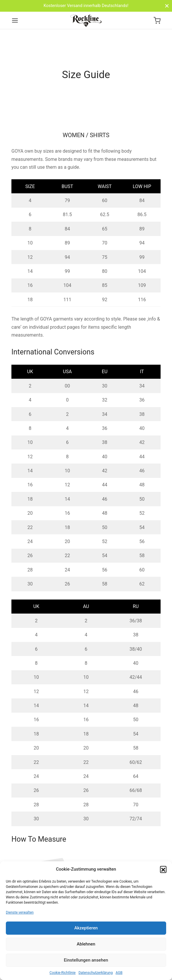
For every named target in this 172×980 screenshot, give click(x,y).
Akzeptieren (86, 928)
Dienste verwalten (20, 912)
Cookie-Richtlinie (62, 973)
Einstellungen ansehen (86, 960)
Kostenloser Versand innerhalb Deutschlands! (86, 6)
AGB (119, 973)
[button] (163, 869)
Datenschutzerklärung (96, 973)
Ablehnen (86, 944)
